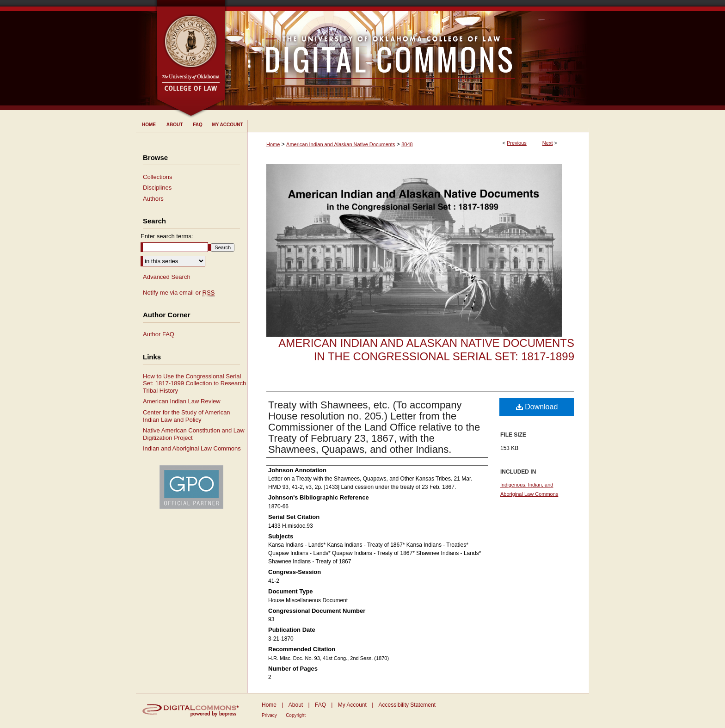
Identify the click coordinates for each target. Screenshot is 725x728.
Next (548, 143)
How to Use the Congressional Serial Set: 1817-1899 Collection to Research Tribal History (194, 383)
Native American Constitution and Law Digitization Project (194, 434)
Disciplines (157, 188)
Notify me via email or (179, 293)
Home (273, 144)
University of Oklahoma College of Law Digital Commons (408, 55)
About (296, 705)
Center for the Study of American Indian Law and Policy (187, 416)
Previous (517, 143)
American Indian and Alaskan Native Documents (341, 144)
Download (537, 407)
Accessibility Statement (407, 705)
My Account (352, 705)
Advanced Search (167, 277)
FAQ (320, 705)
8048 (407, 144)
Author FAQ (159, 334)
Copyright (296, 715)
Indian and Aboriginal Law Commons (192, 448)
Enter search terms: (167, 236)
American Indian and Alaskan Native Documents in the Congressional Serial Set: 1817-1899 (426, 350)
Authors (153, 199)
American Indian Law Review (182, 401)
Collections (158, 177)
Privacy (269, 715)
